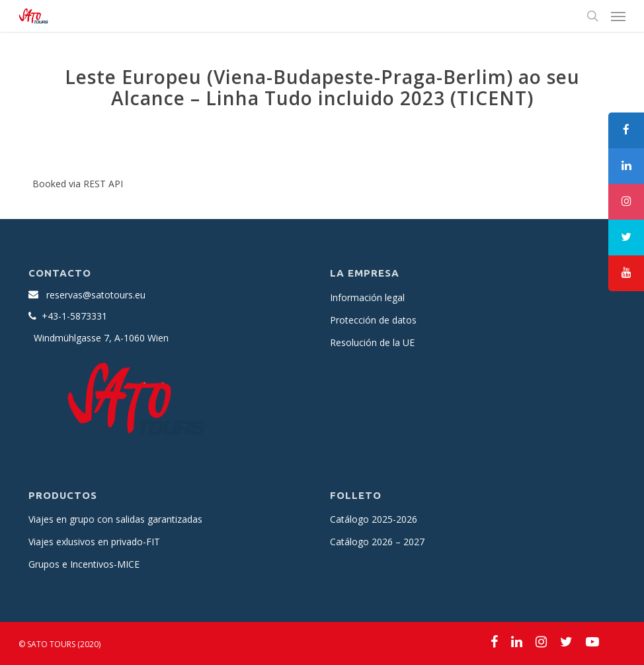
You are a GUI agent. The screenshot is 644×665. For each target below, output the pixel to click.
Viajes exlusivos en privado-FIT (94, 542)
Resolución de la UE (372, 342)
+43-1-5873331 (74, 316)
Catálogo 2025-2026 (374, 519)
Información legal (367, 297)
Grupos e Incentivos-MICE (84, 564)
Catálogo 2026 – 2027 (377, 542)
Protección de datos (373, 320)
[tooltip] (626, 130)
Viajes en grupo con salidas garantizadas (115, 519)
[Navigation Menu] (618, 16)
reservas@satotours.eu (96, 295)
